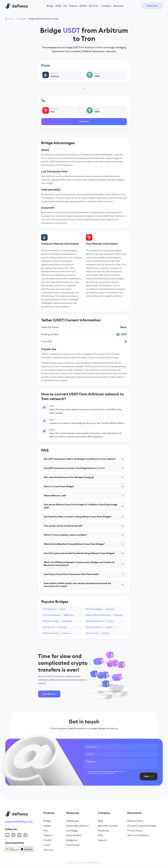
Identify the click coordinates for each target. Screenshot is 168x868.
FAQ (100, 836)
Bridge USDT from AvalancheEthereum (104, 615)
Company (106, 6)
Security (103, 841)
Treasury (73, 6)
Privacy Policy (135, 831)
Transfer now (49, 694)
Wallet (58, 6)
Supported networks (77, 826)
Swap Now (152, 6)
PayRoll (83, 6)
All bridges (72, 831)
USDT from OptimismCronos (100, 622)
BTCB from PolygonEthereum (100, 609)
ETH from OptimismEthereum (57, 634)
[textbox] (62, 75)
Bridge (50, 6)
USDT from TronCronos (54, 609)
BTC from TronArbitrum (98, 634)
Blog (100, 821)
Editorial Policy (135, 821)
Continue (84, 122)
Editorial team (74, 836)
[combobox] (62, 75)
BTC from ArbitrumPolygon (99, 628)
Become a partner (108, 826)
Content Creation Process (142, 826)
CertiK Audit (73, 846)
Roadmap (103, 831)
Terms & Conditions (138, 836)
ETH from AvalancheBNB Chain (58, 615)
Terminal (93, 6)
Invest (47, 846)
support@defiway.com (19, 822)
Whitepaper (73, 821)
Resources (118, 6)
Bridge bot (72, 841)
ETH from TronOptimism (55, 628)
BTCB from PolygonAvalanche (57, 622)
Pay (65, 6)
